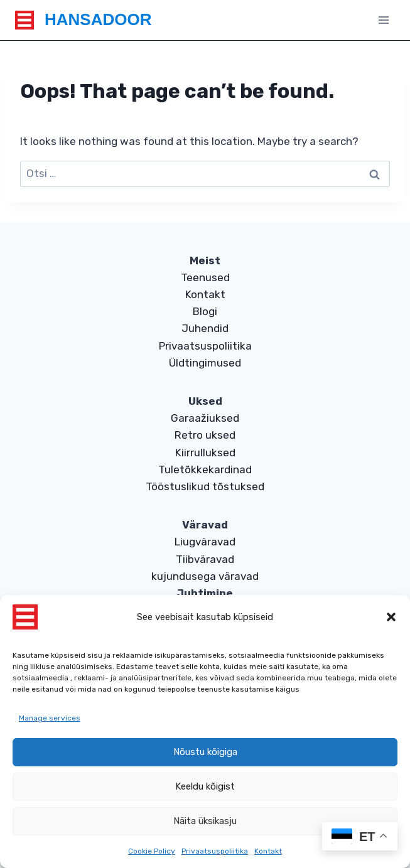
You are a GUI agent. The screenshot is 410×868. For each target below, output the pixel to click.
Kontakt (268, 851)
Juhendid (205, 328)
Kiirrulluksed (205, 453)
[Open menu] (383, 20)
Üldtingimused (205, 363)
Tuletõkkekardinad (205, 469)
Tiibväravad (205, 559)
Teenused (205, 277)
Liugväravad (205, 542)
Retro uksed (205, 435)
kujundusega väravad (205, 576)
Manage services (50, 718)
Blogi (205, 311)
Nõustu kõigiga (205, 752)
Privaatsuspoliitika (215, 851)
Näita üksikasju (205, 821)
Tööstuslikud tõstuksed (205, 486)
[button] (391, 617)
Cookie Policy (152, 851)
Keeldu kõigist (205, 786)
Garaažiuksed (205, 418)
